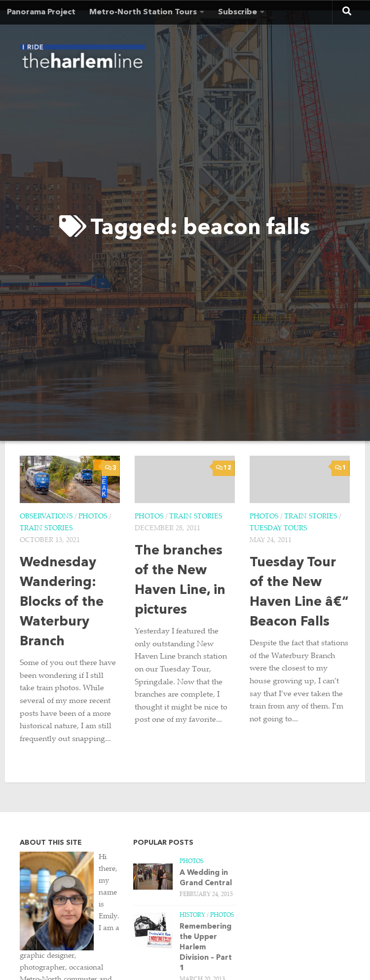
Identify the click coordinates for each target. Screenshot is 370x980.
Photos (93, 517)
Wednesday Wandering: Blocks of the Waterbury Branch (62, 603)
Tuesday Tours (278, 529)
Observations (46, 517)
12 (224, 468)
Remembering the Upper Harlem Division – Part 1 (206, 948)
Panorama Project (41, 12)
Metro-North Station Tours (143, 12)
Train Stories (46, 529)
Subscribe (238, 12)
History (192, 915)
